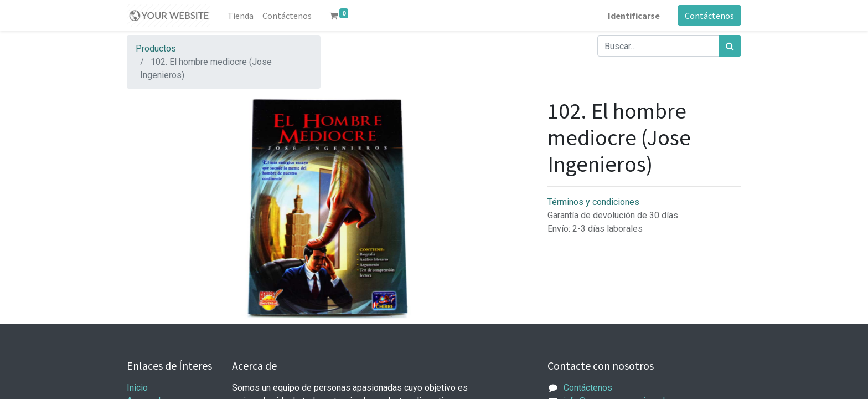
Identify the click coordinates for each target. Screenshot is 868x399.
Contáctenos (709, 16)
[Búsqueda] (730, 46)
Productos (156, 48)
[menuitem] (241, 16)
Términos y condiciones (593, 202)
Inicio (137, 388)
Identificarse (634, 16)
